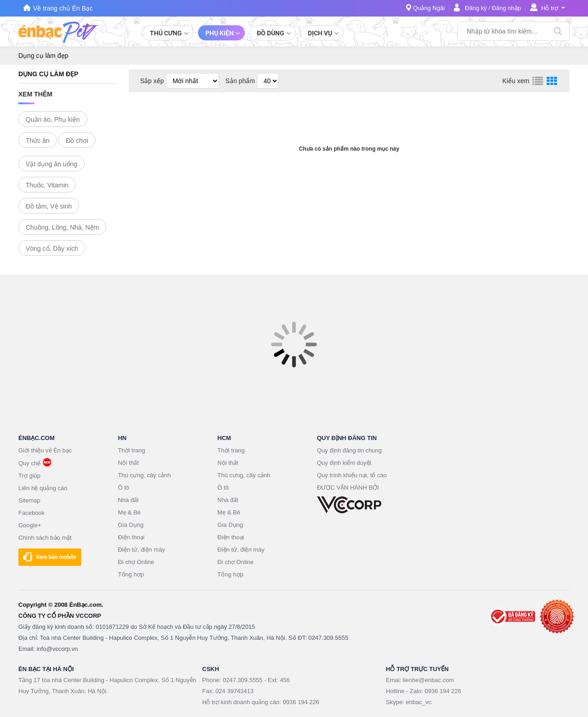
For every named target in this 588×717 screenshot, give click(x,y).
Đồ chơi (77, 141)
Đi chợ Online (136, 562)
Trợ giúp (29, 476)
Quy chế (29, 463)
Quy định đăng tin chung (349, 450)
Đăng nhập (506, 8)
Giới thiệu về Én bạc (45, 450)
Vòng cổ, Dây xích (52, 248)
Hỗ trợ (550, 8)
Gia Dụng (131, 525)
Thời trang (132, 450)
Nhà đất (128, 500)
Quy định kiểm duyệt (344, 463)
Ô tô (124, 488)
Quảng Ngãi (429, 8)
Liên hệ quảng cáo (43, 488)
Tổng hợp (131, 574)
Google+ (30, 525)
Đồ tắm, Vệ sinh (49, 206)
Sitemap (29, 500)
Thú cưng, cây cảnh (144, 475)
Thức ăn (38, 141)
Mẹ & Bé (130, 512)
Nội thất (128, 463)
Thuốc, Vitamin (47, 185)
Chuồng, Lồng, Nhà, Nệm (62, 227)
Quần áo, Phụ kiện (53, 119)
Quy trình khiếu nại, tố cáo (352, 475)
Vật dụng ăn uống (51, 164)
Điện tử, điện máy (141, 550)
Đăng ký (476, 8)
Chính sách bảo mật (45, 538)
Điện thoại (131, 537)
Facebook (31, 513)
